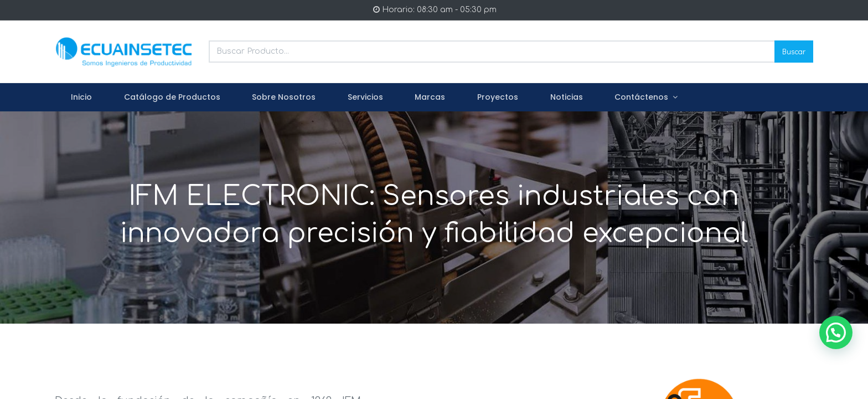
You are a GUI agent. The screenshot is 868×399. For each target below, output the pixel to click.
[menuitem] (81, 98)
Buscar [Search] (794, 51)
